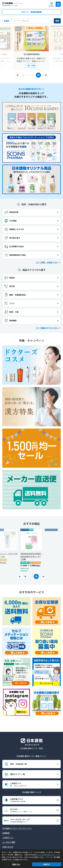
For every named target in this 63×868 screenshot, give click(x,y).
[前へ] (17, 75)
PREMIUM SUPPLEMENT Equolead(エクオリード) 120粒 (31, 556)
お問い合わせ (8, 847)
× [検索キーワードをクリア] (51, 21)
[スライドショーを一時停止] (39, 75)
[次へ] (46, 75)
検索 (57, 21)
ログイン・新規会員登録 (31, 12)
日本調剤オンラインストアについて (17, 828)
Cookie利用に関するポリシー (48, 855)
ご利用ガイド (8, 838)
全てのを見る (47, 262)
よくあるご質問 (9, 842)
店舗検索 (6, 833)
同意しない (16, 864)
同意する (47, 864)
